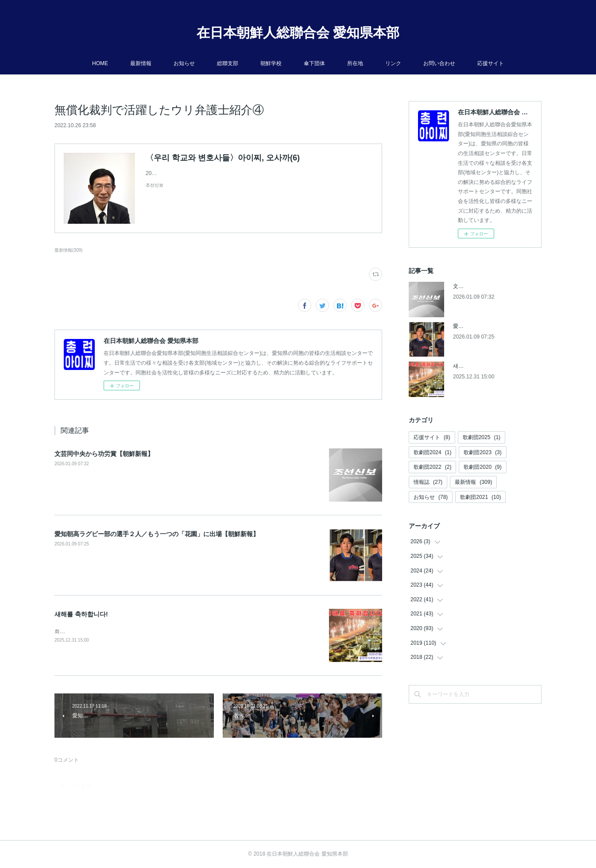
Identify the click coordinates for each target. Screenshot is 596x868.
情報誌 (428, 482)
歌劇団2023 (482, 452)
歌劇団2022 (432, 467)
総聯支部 (228, 63)
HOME (100, 63)
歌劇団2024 (432, 452)
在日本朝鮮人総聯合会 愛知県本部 (298, 33)
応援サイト (491, 63)
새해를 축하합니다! (81, 614)
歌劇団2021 (480, 497)
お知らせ (184, 63)
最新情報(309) (68, 250)
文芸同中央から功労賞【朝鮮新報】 (104, 454)
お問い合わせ (439, 63)
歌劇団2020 (482, 467)
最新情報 (141, 63)
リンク (393, 63)
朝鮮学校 (271, 63)
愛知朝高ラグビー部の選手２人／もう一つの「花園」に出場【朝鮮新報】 (157, 534)
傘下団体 (314, 63)
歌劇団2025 (482, 437)
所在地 (355, 63)
